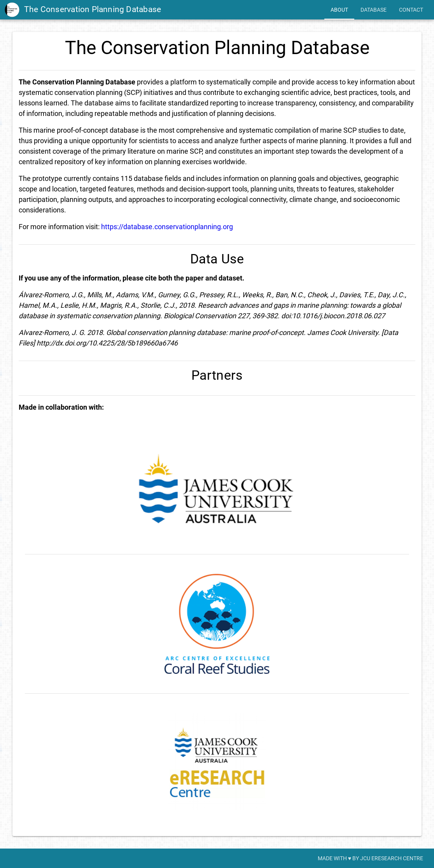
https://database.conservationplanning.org (167, 227)
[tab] (339, 10)
